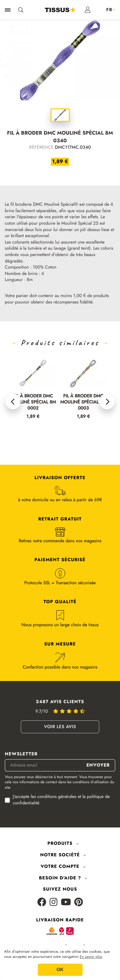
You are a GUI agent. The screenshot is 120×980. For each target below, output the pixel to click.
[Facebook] (42, 903)
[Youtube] (66, 903)
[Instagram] (54, 903)
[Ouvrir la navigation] (8, 10)
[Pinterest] (79, 903)
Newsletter (21, 754)
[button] (13, 402)
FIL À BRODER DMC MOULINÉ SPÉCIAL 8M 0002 (33, 402)
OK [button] (60, 970)
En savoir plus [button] (91, 957)
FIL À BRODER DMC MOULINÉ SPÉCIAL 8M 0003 (83, 402)
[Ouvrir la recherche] (21, 10)
